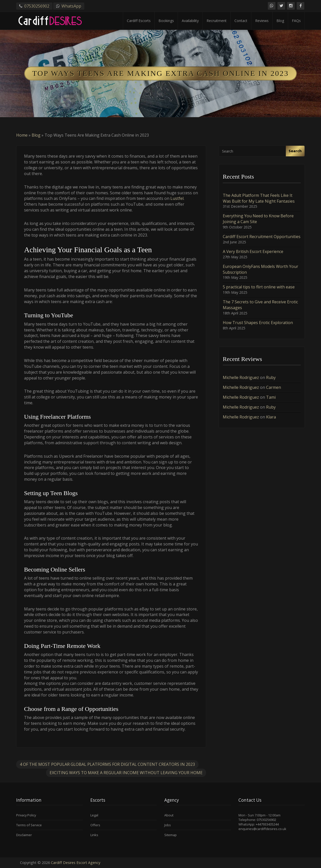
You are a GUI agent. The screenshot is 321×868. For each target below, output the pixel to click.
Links (94, 835)
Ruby (271, 377)
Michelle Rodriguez (241, 377)
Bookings (166, 21)
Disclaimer (24, 835)
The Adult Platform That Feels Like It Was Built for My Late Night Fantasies (259, 198)
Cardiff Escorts (139, 21)
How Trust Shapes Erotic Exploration (258, 323)
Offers (95, 825)
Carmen (274, 387)
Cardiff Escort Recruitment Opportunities (262, 237)
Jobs (168, 825)
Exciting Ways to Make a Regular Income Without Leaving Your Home (126, 773)
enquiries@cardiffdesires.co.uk (262, 829)
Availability (190, 21)
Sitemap (170, 835)
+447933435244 (267, 824)
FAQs (296, 21)
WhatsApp (71, 6)
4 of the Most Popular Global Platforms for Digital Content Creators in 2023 (107, 764)
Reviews (262, 21)
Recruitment (217, 21)
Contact (241, 21)
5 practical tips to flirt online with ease (259, 287)
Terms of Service (29, 825)
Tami (271, 397)
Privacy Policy (26, 815)
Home (22, 135)
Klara (271, 417)
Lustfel (177, 198)
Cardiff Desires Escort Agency (76, 863)
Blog (280, 21)
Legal (94, 815)
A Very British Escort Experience (253, 251)
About (169, 815)
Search (295, 151)
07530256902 (37, 6)
